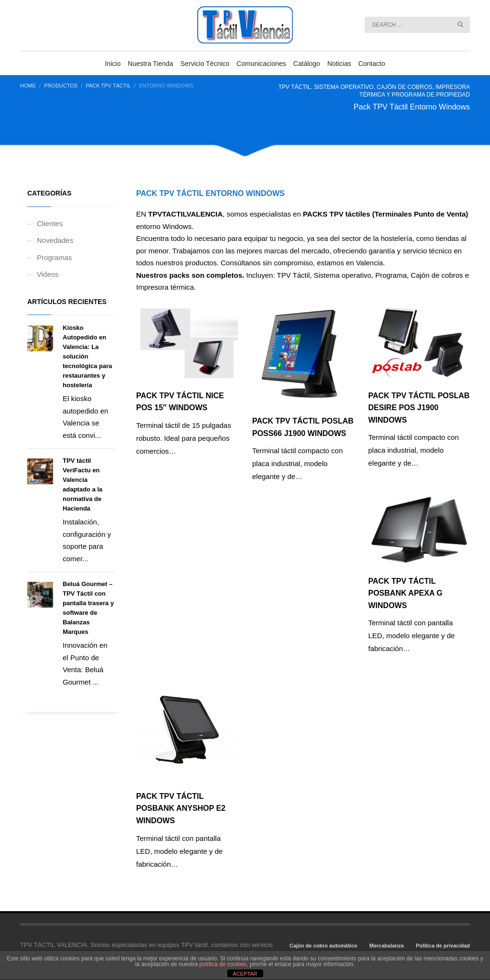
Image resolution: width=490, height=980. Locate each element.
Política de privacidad (443, 946)
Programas (54, 257)
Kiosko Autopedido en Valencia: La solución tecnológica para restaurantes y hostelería (87, 356)
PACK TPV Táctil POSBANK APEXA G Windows (406, 593)
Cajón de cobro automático (323, 946)
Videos (48, 274)
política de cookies (223, 964)
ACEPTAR (245, 974)
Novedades (55, 240)
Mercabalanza (387, 946)
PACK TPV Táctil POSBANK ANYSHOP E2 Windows (181, 808)
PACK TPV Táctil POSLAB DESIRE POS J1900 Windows (419, 408)
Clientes (50, 223)
